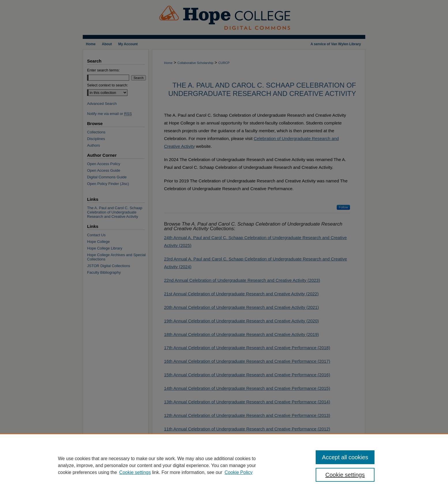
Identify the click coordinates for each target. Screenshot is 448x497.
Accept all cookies (345, 457)
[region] (224, 465)
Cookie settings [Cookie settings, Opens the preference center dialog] (345, 475)
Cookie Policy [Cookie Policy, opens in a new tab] (239, 472)
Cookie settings (135, 472)
